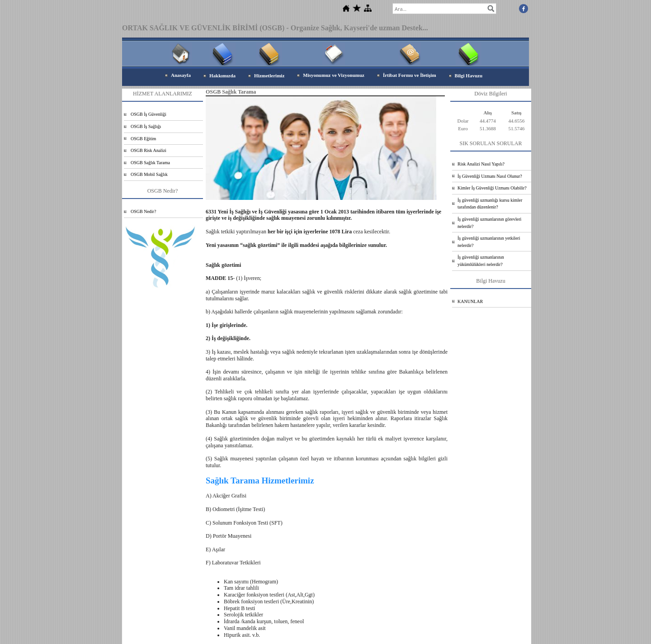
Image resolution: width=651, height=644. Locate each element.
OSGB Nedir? (143, 211)
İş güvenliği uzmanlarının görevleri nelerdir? (489, 223)
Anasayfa (181, 75)
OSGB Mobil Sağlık (149, 174)
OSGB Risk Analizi (149, 150)
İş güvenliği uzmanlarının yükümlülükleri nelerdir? (481, 261)
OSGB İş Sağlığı (146, 126)
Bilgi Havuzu (469, 76)
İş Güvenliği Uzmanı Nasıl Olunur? (490, 176)
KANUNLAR (470, 301)
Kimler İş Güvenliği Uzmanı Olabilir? (492, 188)
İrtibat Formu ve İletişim (410, 75)
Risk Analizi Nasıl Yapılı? (481, 164)
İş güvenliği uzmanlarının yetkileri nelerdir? (489, 242)
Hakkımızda (222, 76)
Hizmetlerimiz (269, 76)
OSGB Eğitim (143, 139)
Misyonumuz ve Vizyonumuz (334, 75)
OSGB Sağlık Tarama (150, 163)
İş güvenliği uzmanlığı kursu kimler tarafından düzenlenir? (490, 204)
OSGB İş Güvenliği (149, 114)
